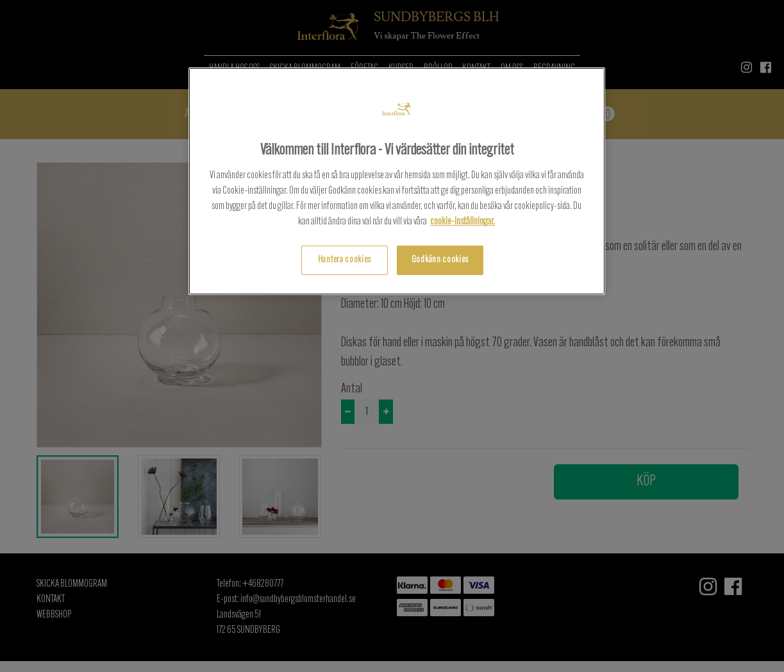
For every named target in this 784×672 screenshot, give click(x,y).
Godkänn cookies (440, 260)
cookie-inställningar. (463, 222)
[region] (397, 181)
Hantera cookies (345, 260)
